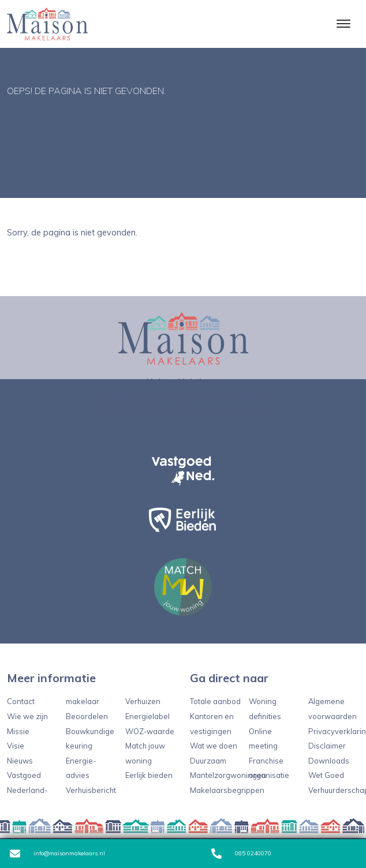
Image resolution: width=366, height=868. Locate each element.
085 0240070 (241, 854)
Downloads (329, 761)
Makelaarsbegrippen (227, 790)
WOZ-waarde (150, 731)
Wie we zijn (27, 716)
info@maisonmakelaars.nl (57, 854)
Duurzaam (208, 761)
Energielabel (147, 716)
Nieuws (20, 761)
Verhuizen (143, 701)
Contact (21, 701)
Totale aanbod (215, 701)
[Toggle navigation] (343, 24)
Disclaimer (327, 746)
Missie (18, 731)
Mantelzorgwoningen (228, 775)
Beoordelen (87, 716)
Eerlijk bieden (149, 775)
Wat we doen (214, 746)
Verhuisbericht (91, 790)
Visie (16, 746)
